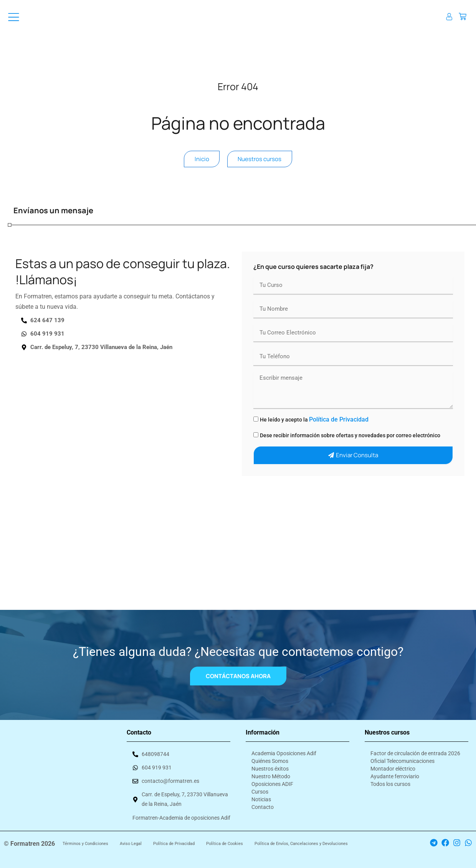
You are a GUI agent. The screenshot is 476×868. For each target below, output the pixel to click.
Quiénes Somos (270, 758)
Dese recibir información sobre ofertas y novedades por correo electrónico (350, 440)
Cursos (260, 789)
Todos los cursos (390, 781)
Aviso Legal (131, 844)
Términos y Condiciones (85, 844)
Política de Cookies (225, 844)
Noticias (261, 797)
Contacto (263, 804)
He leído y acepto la (314, 424)
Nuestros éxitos (270, 766)
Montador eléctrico (393, 766)
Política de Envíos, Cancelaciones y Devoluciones (301, 844)
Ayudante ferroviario (395, 774)
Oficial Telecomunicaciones (402, 758)
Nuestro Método (271, 774)
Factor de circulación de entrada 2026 (415, 751)
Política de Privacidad (339, 424)
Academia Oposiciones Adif (284, 751)
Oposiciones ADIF (272, 781)
